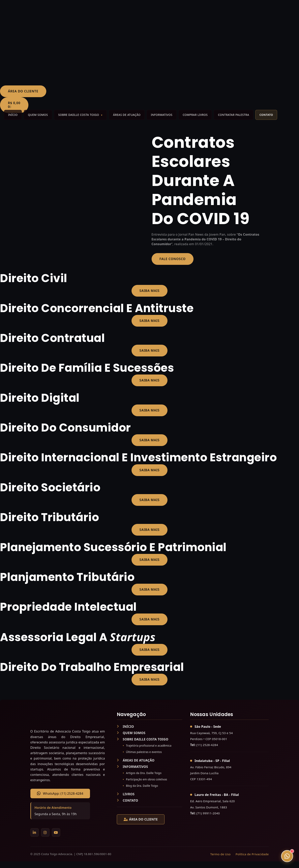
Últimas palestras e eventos (144, 752)
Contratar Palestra (234, 115)
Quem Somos (38, 115)
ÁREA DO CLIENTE (141, 819)
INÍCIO (125, 727)
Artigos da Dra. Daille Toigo (144, 773)
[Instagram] (45, 832)
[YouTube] (56, 832)
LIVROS (126, 794)
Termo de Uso (220, 854)
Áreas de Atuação (127, 115)
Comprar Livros (195, 115)
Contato (266, 115)
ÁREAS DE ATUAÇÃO (136, 760)
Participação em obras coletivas (147, 779)
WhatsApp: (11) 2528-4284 (60, 793)
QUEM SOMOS (131, 733)
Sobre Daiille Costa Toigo (79, 115)
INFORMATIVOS (132, 767)
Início (13, 115)
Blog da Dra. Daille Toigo (142, 786)
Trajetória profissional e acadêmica (149, 746)
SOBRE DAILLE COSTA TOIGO (143, 739)
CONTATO (127, 800)
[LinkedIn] (35, 832)
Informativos (162, 115)
